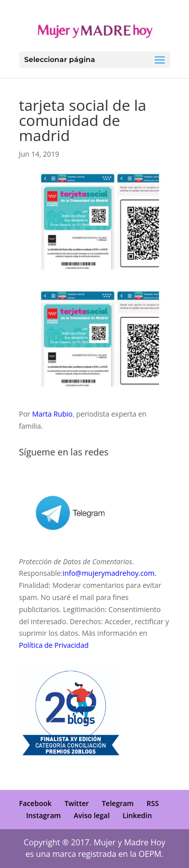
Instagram (44, 815)
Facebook (35, 803)
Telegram (118, 803)
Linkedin (137, 815)
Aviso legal (91, 815)
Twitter (77, 803)
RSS (153, 803)
